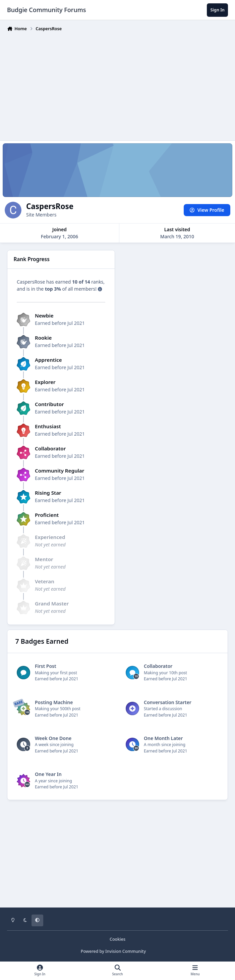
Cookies (117, 939)
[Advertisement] (121, 85)
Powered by (113, 951)
